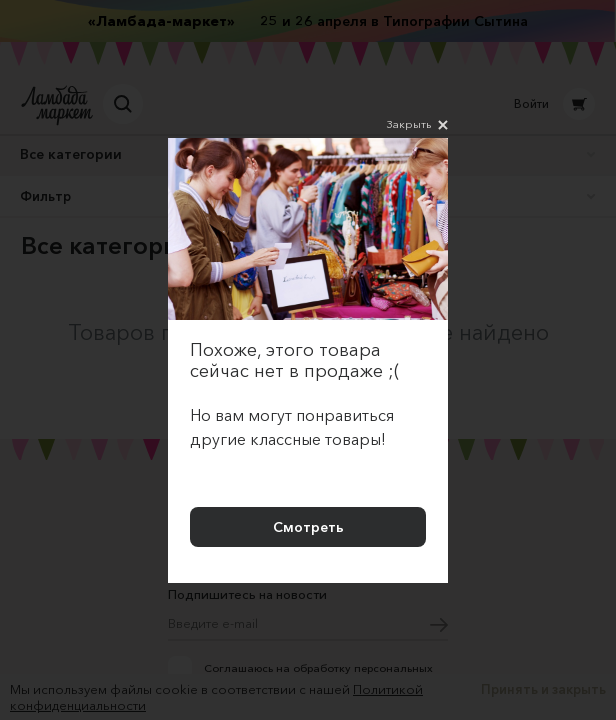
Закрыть (417, 125)
